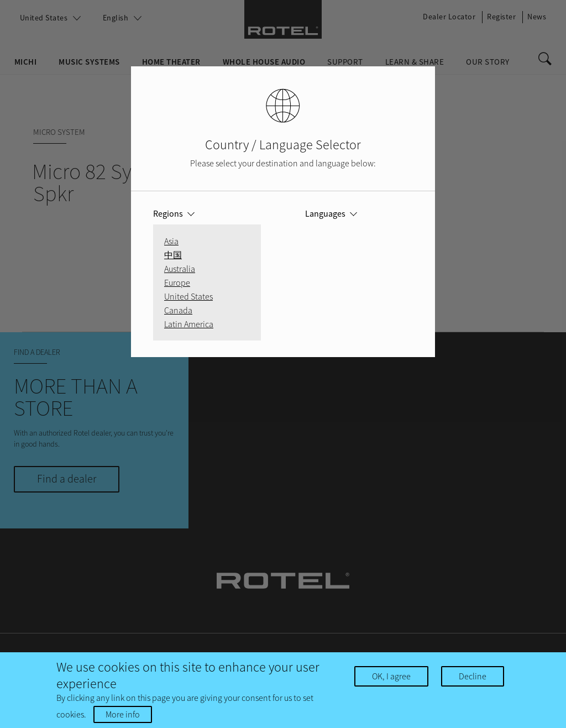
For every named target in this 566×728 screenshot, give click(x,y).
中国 (173, 255)
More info (123, 715)
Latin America (189, 324)
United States (188, 296)
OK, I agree (391, 677)
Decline (473, 677)
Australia (180, 269)
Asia (171, 241)
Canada (178, 310)
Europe (177, 282)
